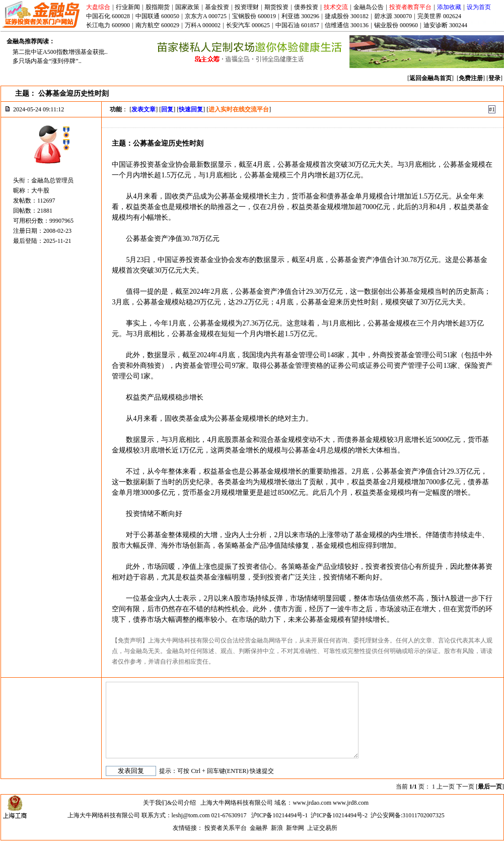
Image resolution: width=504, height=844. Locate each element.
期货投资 (276, 7)
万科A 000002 (203, 25)
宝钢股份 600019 (254, 16)
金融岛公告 (369, 7)
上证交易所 (322, 828)
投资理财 (247, 7)
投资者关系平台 (226, 828)
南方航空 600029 (157, 25)
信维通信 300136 (347, 25)
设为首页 (479, 7)
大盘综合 (98, 7)
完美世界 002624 (439, 16)
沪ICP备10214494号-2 (339, 815)
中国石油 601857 (297, 25)
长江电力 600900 (108, 25)
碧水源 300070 (393, 16)
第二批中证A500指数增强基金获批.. (60, 52)
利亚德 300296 (300, 16)
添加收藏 (449, 7)
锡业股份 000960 (396, 25)
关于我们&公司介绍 (169, 803)
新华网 (295, 828)
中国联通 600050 (157, 16)
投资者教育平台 (410, 7)
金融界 (259, 828)
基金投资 (217, 7)
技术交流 (336, 7)
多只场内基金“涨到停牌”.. (47, 61)
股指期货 (158, 7)
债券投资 (306, 7)
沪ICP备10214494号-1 (280, 815)
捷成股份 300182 (347, 16)
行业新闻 (128, 7)
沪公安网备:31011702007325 (408, 815)
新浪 (277, 828)
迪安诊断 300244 (445, 25)
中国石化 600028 (108, 16)
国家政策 (187, 7)
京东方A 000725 (206, 16)
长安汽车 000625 (248, 25)
